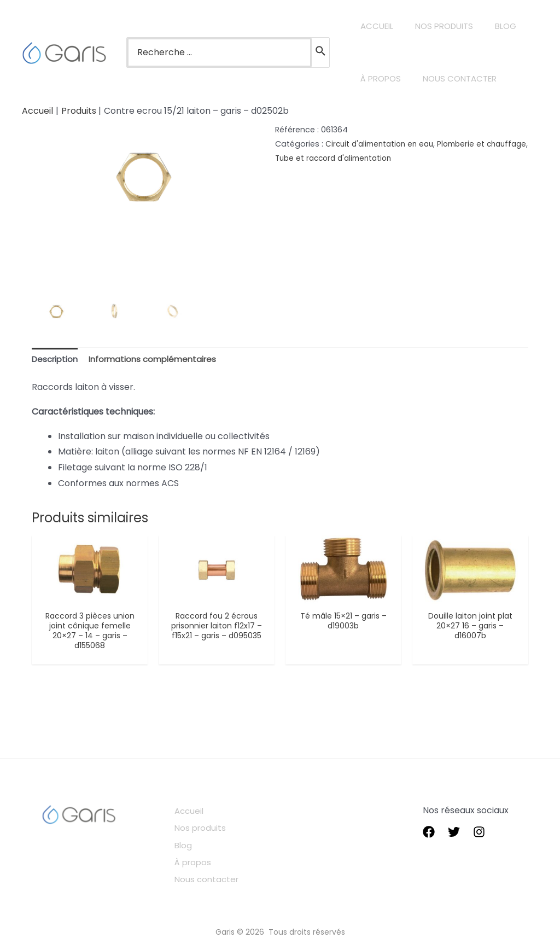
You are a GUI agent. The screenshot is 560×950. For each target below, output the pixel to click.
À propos (202, 861)
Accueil (198, 813)
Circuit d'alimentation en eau (383, 144)
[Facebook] (429, 835)
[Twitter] (454, 835)
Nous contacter (216, 876)
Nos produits (209, 829)
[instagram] (479, 835)
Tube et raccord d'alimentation (384, 158)
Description (57, 360)
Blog (191, 845)
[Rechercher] (321, 53)
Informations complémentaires (160, 360)
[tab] (57, 360)
